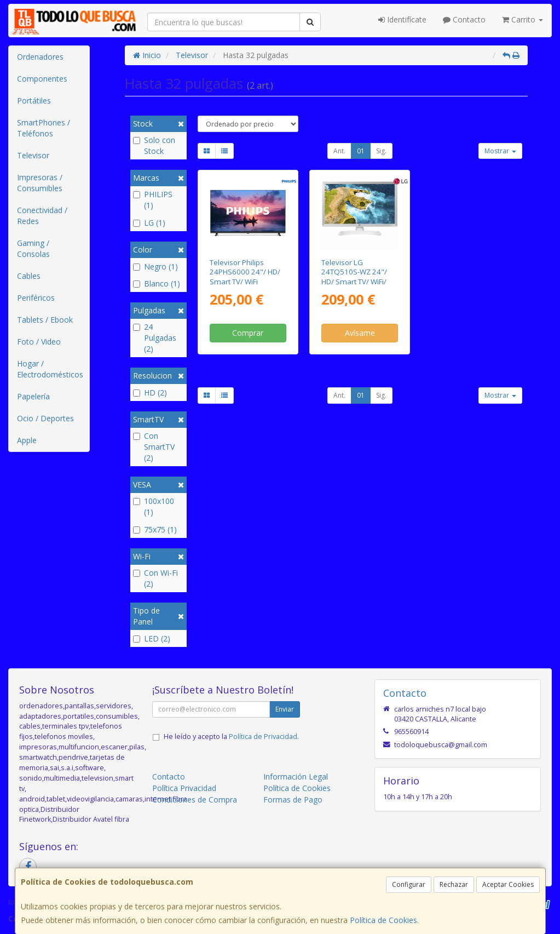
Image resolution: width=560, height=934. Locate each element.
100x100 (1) (154, 506)
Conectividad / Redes (42, 216)
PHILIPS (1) (153, 200)
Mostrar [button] (500, 151)
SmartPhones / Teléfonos (44, 128)
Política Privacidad (184, 788)
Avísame (360, 333)
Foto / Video (39, 342)
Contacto (464, 19)
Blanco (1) (157, 283)
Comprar (248, 333)
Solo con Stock (154, 145)
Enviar (285, 709)
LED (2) (152, 638)
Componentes (42, 79)
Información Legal (296, 777)
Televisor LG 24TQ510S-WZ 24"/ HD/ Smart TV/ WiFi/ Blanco (354, 277)
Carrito (523, 19)
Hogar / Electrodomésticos (50, 369)
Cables (29, 276)
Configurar (409, 884)
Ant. (339, 151)
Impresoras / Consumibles (40, 183)
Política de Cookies (383, 920)
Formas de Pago (293, 800)
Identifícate (402, 19)
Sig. (381, 151)
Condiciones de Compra (195, 800)
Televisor (33, 155)
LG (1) (149, 223)
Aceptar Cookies (508, 884)
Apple (27, 440)
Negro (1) (155, 267)
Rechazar (454, 884)
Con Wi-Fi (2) (155, 578)
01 (361, 151)
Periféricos (36, 298)
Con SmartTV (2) (154, 447)
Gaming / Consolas (33, 248)
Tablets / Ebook (45, 320)
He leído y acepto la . (231, 737)
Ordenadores (40, 57)
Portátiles (34, 101)
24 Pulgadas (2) (155, 338)
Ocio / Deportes (45, 418)
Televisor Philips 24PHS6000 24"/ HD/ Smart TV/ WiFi (245, 272)
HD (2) (150, 392)
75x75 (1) (155, 529)
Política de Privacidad (263, 737)
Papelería (33, 396)
